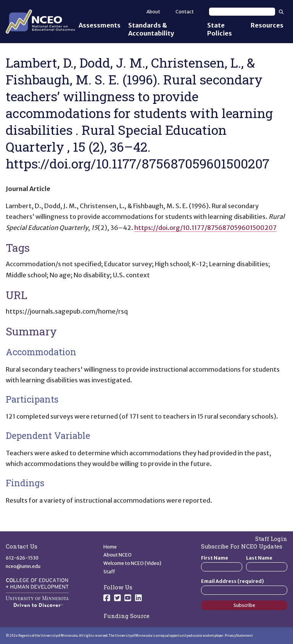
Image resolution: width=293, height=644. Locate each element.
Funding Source (126, 616)
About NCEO (118, 555)
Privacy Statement (239, 636)
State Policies (220, 29)
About (153, 12)
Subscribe (244, 605)
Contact (185, 12)
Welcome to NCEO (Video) (132, 563)
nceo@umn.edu (23, 566)
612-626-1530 (22, 558)
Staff (109, 572)
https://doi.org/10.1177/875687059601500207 (205, 228)
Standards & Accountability (151, 29)
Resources (267, 25)
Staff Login (271, 539)
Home (110, 547)
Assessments (100, 25)
